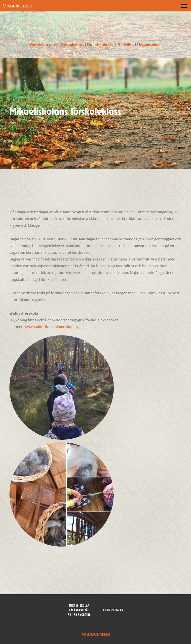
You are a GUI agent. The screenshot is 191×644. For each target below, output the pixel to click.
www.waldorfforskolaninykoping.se (54, 327)
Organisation (148, 45)
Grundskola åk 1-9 (104, 45)
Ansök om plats (44, 45)
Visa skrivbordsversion (96, 634)
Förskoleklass (73, 45)
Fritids (129, 45)
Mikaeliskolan (17, 6)
